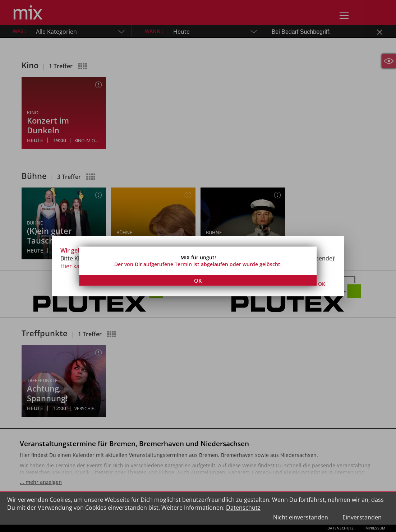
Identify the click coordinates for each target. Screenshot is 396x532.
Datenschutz (243, 508)
